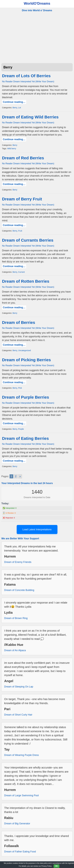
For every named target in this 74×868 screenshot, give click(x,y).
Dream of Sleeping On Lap (19, 687)
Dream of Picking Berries (26, 360)
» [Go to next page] (20, 476)
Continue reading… (14, 102)
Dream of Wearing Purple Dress (22, 755)
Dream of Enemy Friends (18, 562)
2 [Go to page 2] (16, 476)
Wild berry (12, 149)
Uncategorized (25, 350)
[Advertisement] (37, 41)
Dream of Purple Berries (26, 397)
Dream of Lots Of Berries (26, 76)
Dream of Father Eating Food (20, 852)
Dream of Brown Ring (16, 618)
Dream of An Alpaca (15, 650)
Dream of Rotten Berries (26, 281)
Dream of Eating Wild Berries (30, 117)
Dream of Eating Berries (25, 438)
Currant (21, 272)
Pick (20, 388)
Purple (21, 429)
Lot (20, 108)
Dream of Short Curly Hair (18, 715)
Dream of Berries (19, 322)
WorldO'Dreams (37, 3)
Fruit (20, 231)
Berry (15, 108)
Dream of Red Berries (23, 158)
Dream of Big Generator (17, 824)
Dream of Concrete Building (19, 590)
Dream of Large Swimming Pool (21, 795)
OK (56, 866)
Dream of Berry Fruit (22, 199)
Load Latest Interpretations (37, 529)
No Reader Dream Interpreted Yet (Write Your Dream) (28, 81)
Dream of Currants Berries (28, 240)
